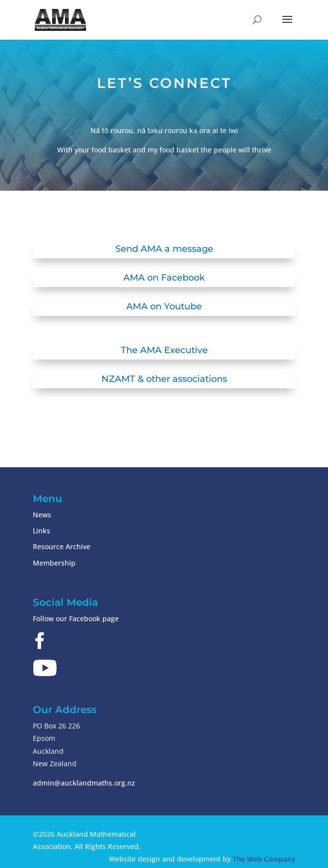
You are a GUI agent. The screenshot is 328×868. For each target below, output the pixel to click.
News (42, 515)
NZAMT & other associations (164, 379)
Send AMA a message (164, 249)
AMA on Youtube (164, 306)
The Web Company (264, 859)
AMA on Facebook (164, 278)
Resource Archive (62, 546)
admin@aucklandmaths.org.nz (84, 783)
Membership (54, 563)
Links (41, 531)
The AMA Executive (164, 350)
